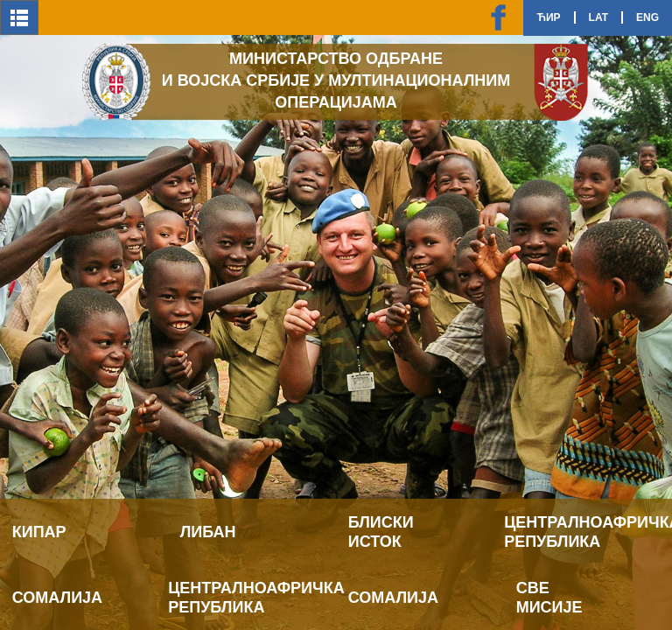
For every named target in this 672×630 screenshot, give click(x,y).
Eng (647, 17)
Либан (208, 532)
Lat (598, 17)
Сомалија (57, 598)
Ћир (548, 17)
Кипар (39, 532)
